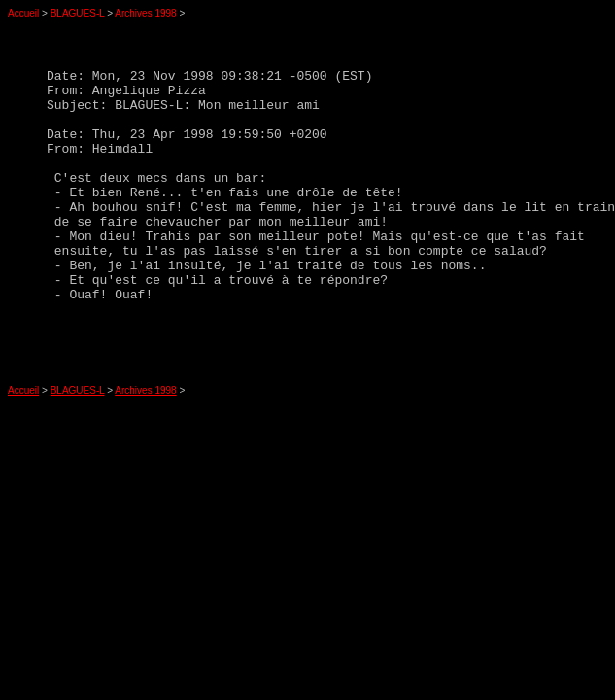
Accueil (23, 13)
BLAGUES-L (78, 13)
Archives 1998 (145, 13)
